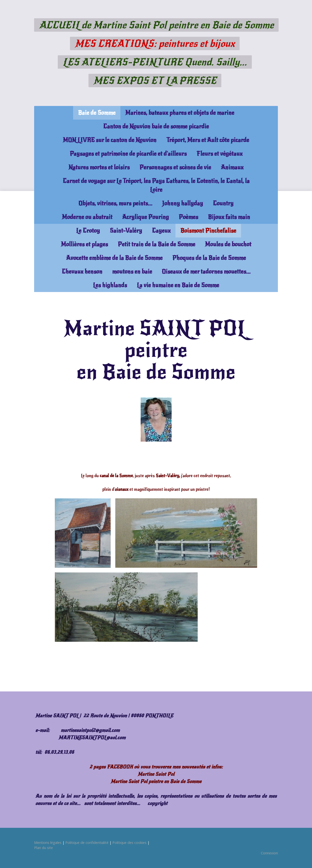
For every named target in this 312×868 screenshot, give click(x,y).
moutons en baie (132, 272)
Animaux (232, 167)
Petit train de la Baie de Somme (156, 244)
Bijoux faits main (229, 217)
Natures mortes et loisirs (99, 167)
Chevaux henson (82, 272)
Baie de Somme (97, 113)
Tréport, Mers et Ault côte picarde (208, 140)
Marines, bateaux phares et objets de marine (180, 113)
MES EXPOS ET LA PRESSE (155, 80)
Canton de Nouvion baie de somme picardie (156, 126)
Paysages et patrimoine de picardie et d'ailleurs (128, 154)
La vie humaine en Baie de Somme (178, 285)
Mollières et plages (84, 244)
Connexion (269, 853)
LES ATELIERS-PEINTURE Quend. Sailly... (155, 62)
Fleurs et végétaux (219, 154)
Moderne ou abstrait (87, 217)
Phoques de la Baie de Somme (209, 258)
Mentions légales (48, 843)
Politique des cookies (129, 843)
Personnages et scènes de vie (175, 167)
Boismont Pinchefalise (208, 231)
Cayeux (161, 231)
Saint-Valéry (126, 231)
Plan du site (44, 848)
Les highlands (110, 285)
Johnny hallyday (183, 203)
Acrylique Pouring (146, 217)
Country (223, 203)
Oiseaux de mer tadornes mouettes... (206, 272)
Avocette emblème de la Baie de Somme (114, 258)
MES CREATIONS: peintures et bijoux (155, 43)
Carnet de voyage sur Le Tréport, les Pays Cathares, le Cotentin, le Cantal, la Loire (156, 185)
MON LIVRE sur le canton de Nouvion (110, 140)
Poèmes (188, 217)
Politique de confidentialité (87, 843)
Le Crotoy (88, 231)
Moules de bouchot (228, 244)
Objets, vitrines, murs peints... (115, 203)
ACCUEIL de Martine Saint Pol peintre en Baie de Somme (156, 25)
